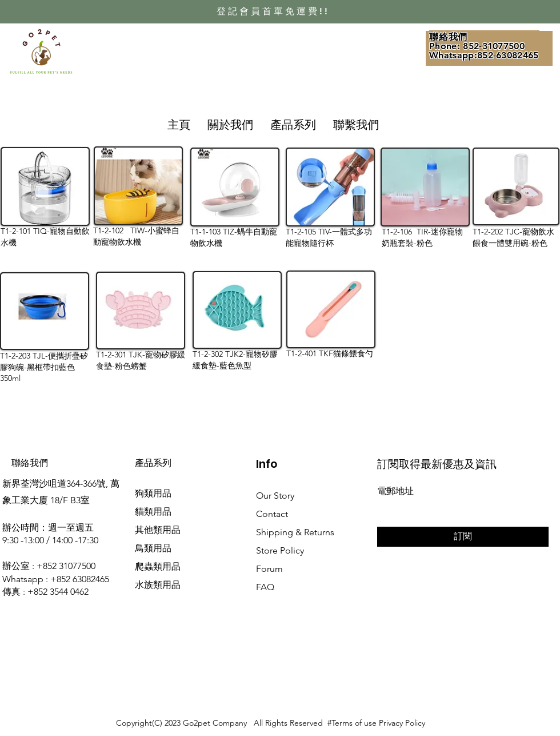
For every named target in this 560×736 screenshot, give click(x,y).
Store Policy (280, 550)
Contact (272, 514)
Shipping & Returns (295, 532)
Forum (269, 569)
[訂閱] (463, 537)
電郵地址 (395, 491)
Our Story (275, 496)
